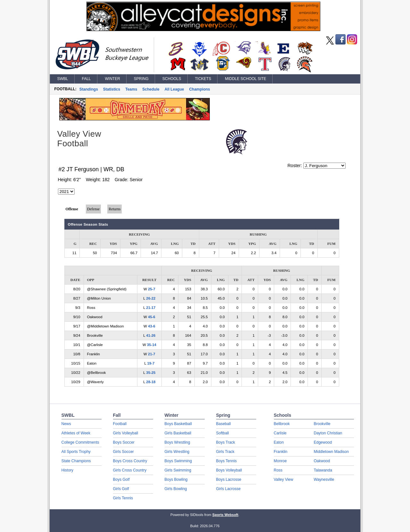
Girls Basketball (178, 433)
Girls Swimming (178, 470)
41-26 (151, 335)
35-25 (151, 373)
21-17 (151, 308)
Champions (199, 89)
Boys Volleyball (229, 470)
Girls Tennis (123, 498)
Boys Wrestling (177, 442)
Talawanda (323, 470)
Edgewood (323, 442)
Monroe (280, 461)
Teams (131, 89)
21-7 (152, 354)
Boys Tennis (226, 461)
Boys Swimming (178, 461)
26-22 (151, 298)
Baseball (224, 424)
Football (120, 424)
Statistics (112, 89)
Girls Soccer (123, 452)
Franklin (281, 452)
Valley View (284, 480)
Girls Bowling (176, 489)
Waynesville (324, 480)
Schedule (151, 89)
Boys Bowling (176, 480)
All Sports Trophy (76, 452)
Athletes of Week (76, 433)
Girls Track (225, 452)
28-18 (151, 382)
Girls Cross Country (130, 470)
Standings (89, 89)
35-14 (152, 345)
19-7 (151, 363)
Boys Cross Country (130, 461)
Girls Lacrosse (229, 489)
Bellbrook (282, 424)
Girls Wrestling (177, 452)
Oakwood (322, 461)
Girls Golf (121, 489)
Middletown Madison (331, 452)
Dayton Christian (328, 433)
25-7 (152, 289)
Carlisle (280, 433)
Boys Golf (121, 480)
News (66, 424)
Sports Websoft (225, 515)
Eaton (279, 442)
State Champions (76, 461)
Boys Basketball (178, 424)
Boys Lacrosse (229, 480)
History (67, 470)
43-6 (152, 326)
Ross (278, 470)
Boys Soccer (124, 442)
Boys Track (226, 442)
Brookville (322, 424)
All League (174, 89)
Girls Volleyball (126, 433)
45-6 (152, 317)
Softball (223, 433)
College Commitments (80, 442)
